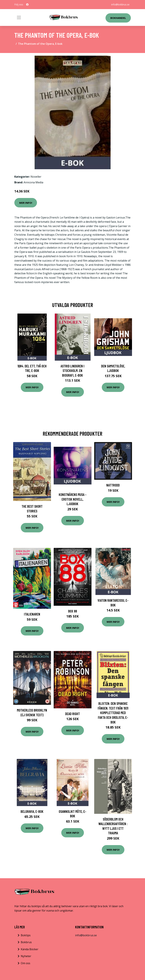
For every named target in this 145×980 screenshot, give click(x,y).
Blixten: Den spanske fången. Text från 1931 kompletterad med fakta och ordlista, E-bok (113, 713)
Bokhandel (118, 18)
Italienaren (32, 614)
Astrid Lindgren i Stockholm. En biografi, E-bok (72, 371)
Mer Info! (26, 203)
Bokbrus (26, 942)
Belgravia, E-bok (32, 811)
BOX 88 (73, 611)
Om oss (25, 963)
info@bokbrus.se (120, 4)
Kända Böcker (30, 949)
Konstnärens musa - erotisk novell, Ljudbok (73, 499)
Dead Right (72, 714)
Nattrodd (113, 485)
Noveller (36, 177)
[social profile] (27, 5)
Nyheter (26, 956)
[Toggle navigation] (19, 17)
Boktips (26, 935)
